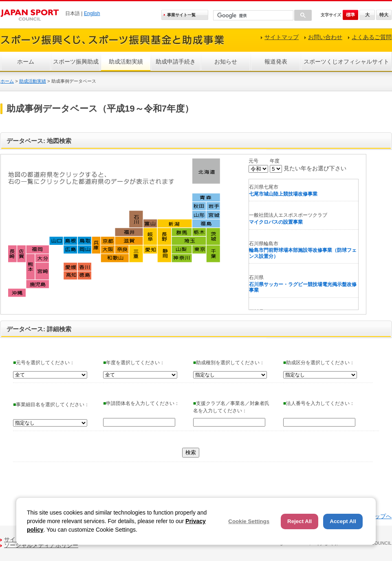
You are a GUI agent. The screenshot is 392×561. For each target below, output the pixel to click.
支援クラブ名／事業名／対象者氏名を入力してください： (231, 407)
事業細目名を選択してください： (51, 405)
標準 (350, 15)
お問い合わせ (325, 37)
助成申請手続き (176, 62)
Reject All (300, 521)
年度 (275, 161)
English (92, 13)
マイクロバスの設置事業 (276, 222)
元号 (253, 161)
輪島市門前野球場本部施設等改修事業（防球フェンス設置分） (303, 253)
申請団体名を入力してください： (141, 403)
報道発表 (276, 62)
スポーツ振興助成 (76, 62)
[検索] (252, 16)
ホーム (26, 62)
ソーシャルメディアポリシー (41, 545)
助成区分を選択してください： (319, 363)
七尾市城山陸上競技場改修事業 (283, 194)
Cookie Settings (249, 521)
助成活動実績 (126, 62)
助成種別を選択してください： (229, 363)
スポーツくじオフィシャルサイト (346, 62)
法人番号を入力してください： (319, 403)
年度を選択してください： (134, 363)
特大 (384, 15)
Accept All (343, 521)
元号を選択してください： (44, 363)
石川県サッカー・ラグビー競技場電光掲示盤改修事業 (303, 287)
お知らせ (226, 62)
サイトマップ (282, 37)
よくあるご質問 (372, 37)
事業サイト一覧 (181, 15)
